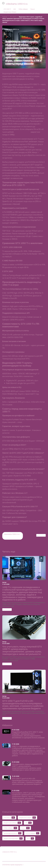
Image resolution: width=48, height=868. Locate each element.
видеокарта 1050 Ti (22, 132)
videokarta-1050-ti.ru (31, 865)
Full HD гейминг (32, 833)
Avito (30, 838)
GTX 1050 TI (7, 9)
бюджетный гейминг (12, 823)
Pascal (33, 9)
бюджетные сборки (10, 12)
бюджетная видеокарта (13, 838)
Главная (5, 17)
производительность (12, 833)
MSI (15, 9)
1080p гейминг (23, 9)
